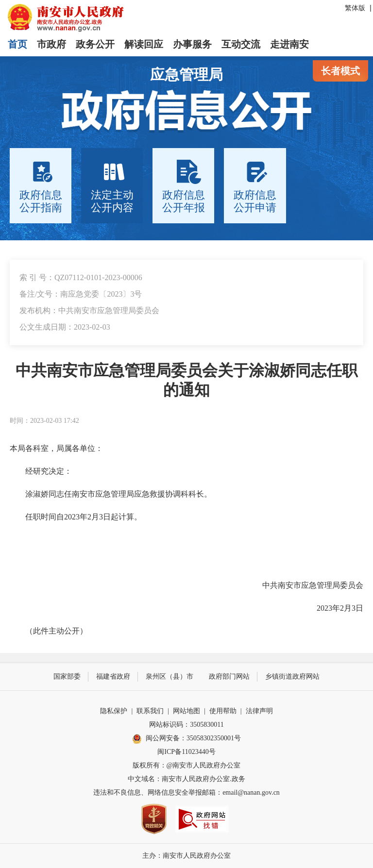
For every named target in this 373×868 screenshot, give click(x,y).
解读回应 (144, 44)
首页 (17, 44)
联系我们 (150, 711)
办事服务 (192, 44)
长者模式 (340, 71)
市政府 (51, 44)
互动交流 (241, 44)
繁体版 (355, 8)
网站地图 (186, 711)
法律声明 (259, 711)
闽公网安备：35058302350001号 (186, 739)
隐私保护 (114, 711)
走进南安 (289, 44)
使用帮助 (223, 711)
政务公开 (95, 44)
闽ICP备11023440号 (186, 752)
